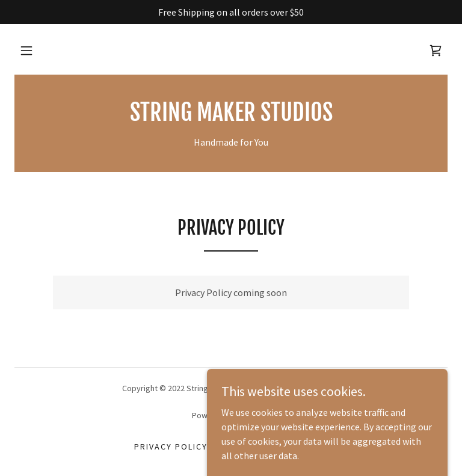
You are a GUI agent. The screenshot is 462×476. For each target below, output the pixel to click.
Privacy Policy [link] (171, 447)
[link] (436, 51)
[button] (26, 51)
